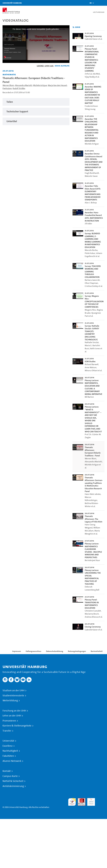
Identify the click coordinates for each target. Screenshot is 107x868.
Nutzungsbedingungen (77, 651)
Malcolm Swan (91, 176)
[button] (91, 3)
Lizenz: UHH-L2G (45, 66)
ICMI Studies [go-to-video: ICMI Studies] (90, 361)
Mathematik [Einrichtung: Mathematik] (9, 74)
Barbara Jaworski (92, 280)
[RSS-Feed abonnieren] (73, 27)
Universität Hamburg (12, 3)
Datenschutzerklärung (55, 651)
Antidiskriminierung (13, 786)
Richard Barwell (92, 364)
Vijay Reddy (90, 77)
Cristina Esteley (91, 286)
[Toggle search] (97, 3)
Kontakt (7, 771)
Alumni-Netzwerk (12, 761)
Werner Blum (8, 85)
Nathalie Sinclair (92, 342)
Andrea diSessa (91, 617)
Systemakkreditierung (101, 800)
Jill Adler (88, 224)
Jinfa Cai (88, 74)
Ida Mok (96, 74)
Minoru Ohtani (91, 370)
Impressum (17, 651)
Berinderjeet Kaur (92, 560)
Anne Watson (91, 367)
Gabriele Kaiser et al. (94, 39)
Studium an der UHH (13, 690)
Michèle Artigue (40, 85)
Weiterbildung (10, 701)
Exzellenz (8, 746)
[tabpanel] (36, 102)
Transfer (7, 731)
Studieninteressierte (13, 696)
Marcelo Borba (91, 250)
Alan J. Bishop (91, 203)
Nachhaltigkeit (10, 751)
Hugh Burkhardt (92, 173)
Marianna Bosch (92, 614)
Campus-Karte (10, 776)
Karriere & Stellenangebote (17, 726)
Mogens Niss (90, 310)
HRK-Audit (90, 801)
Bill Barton (89, 397)
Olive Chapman (91, 283)
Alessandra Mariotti (24, 85)
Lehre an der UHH (12, 716)
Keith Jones (95, 348)
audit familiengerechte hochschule (72, 802)
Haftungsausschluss (33, 651)
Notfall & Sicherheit (13, 781)
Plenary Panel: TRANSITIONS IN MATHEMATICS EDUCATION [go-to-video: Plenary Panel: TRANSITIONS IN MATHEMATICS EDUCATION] (92, 604)
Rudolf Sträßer (19, 88)
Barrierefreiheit (97, 651)
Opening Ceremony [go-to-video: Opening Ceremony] (93, 36)
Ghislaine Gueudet (93, 611)
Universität (8, 741)
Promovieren (9, 721)
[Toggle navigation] (104, 3)
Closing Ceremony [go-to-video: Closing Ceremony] (93, 627)
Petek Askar (90, 253)
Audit (80, 800)
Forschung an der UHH (14, 711)
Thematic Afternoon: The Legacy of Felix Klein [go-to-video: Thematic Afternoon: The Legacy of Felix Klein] (94, 519)
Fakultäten (8, 756)
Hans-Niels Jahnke (93, 494)
